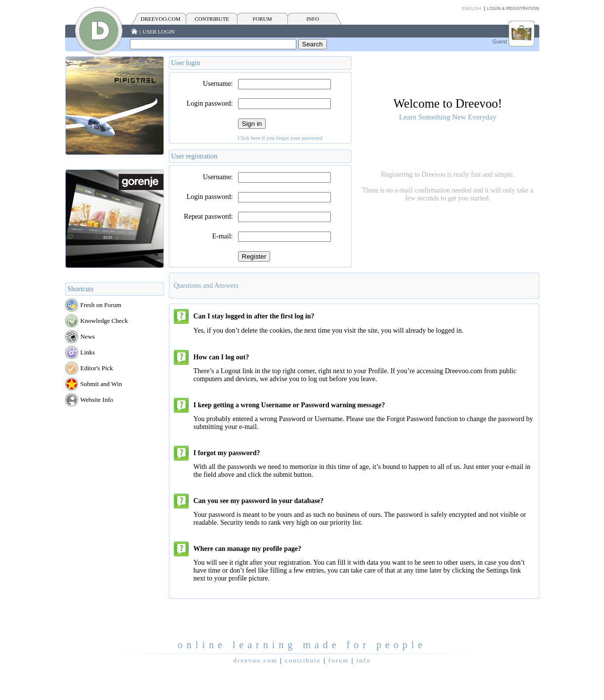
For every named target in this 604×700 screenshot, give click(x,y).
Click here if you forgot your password (280, 138)
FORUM (262, 19)
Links (88, 352)
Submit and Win (101, 384)
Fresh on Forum (101, 305)
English (472, 8)
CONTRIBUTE (212, 19)
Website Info (97, 400)
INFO (313, 19)
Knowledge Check (104, 321)
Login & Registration (513, 8)
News (88, 336)
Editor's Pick (97, 368)
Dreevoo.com (161, 19)
